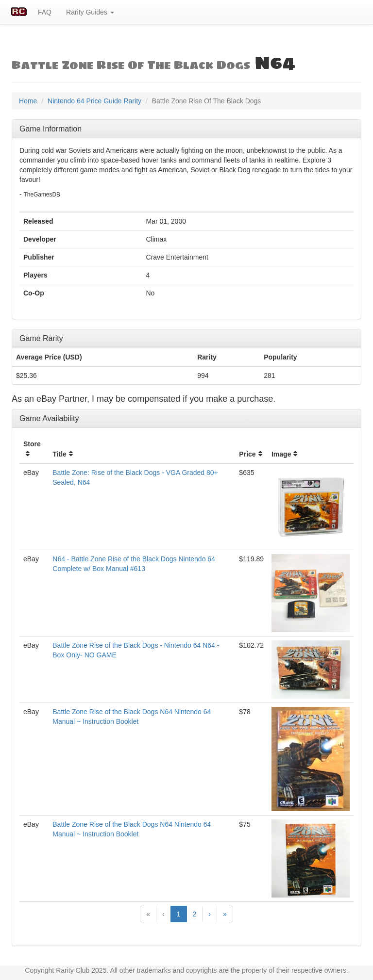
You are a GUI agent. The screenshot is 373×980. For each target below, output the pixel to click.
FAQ (45, 12)
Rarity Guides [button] (90, 12)
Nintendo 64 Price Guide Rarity (94, 101)
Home (28, 101)
